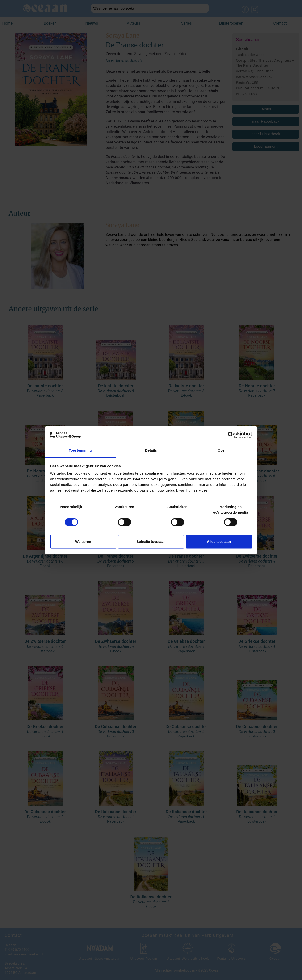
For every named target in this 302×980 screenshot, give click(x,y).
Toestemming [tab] (80, 451)
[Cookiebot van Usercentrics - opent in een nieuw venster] (231, 435)
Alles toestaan (219, 542)
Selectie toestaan (151, 542)
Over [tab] (222, 451)
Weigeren (83, 542)
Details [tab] (151, 451)
